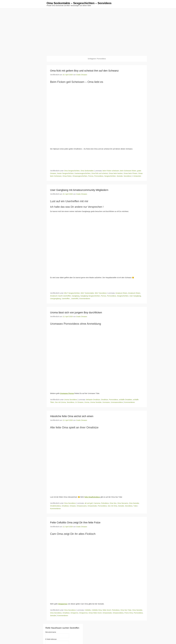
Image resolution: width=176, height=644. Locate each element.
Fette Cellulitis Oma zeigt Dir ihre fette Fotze (75, 523)
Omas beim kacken (116, 173)
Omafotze (105, 400)
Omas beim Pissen (130, 173)
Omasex (73, 506)
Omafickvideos (56, 506)
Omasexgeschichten (80, 176)
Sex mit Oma (112, 506)
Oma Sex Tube (126, 610)
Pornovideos (99, 176)
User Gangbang (135, 296)
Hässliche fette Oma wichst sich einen (72, 416)
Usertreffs (75, 299)
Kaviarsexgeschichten (83, 173)
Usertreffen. (66, 299)
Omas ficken (67, 176)
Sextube (120, 176)
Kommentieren (85, 299)
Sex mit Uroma (60, 402)
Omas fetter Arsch (95, 613)
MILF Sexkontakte (87, 293)
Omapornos (83, 613)
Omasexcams (82, 506)
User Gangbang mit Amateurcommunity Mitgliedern (79, 190)
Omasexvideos (118, 613)
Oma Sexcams (123, 503)
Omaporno (74, 613)
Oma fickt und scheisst (100, 173)
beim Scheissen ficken (128, 171)
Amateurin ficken (134, 293)
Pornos (91, 176)
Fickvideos (105, 503)
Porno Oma (129, 613)
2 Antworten (137, 176)
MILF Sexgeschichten (72, 293)
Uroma (87, 402)
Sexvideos (127, 176)
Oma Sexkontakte (87, 171)
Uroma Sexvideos (71, 400)
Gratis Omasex (82, 75)
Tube (135, 506)
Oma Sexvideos (70, 503)
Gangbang (76, 296)
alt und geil (89, 503)
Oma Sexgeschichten (72, 171)
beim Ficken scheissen (111, 171)
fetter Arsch (107, 610)
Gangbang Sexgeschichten (90, 296)
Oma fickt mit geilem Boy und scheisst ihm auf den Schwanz (84, 71)
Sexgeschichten (110, 176)
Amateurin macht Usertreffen (61, 296)
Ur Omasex (79, 402)
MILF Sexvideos (101, 293)
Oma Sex (113, 503)
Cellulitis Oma (97, 610)
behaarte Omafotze (93, 400)
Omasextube (92, 506)
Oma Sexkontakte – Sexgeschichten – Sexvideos (79, 3)
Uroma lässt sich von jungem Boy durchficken (76, 312)
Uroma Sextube (96, 402)
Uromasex (106, 402)
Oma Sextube (134, 503)
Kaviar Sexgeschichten (65, 173)
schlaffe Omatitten (126, 400)
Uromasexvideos (117, 402)
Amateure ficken (121, 293)
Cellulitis (88, 610)
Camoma (97, 503)
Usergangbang (56, 299)
